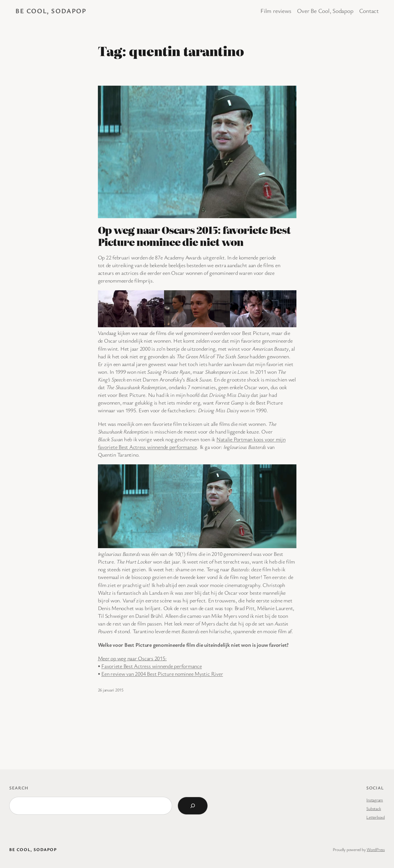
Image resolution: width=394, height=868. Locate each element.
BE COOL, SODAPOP (51, 11)
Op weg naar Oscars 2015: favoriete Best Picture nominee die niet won (194, 236)
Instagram (375, 800)
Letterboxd (376, 817)
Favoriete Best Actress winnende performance (152, 666)
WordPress (376, 849)
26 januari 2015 (111, 690)
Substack (374, 808)
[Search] (193, 806)
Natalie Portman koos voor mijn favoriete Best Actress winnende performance (192, 443)
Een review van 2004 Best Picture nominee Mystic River (162, 674)
